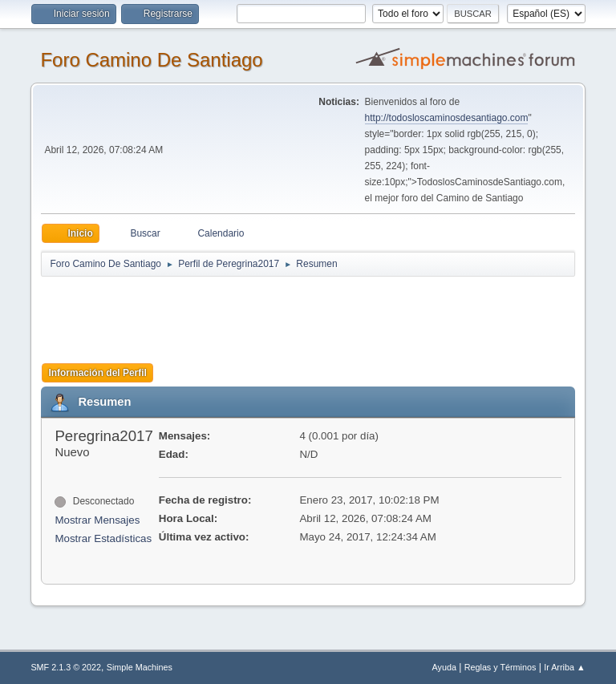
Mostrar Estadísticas (103, 538)
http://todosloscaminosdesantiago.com (447, 118)
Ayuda (444, 667)
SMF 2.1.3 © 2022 (66, 667)
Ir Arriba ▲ (564, 667)
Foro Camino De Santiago (151, 60)
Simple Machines (140, 667)
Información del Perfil (97, 373)
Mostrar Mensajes (97, 520)
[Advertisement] (323, 314)
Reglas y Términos (500, 667)
